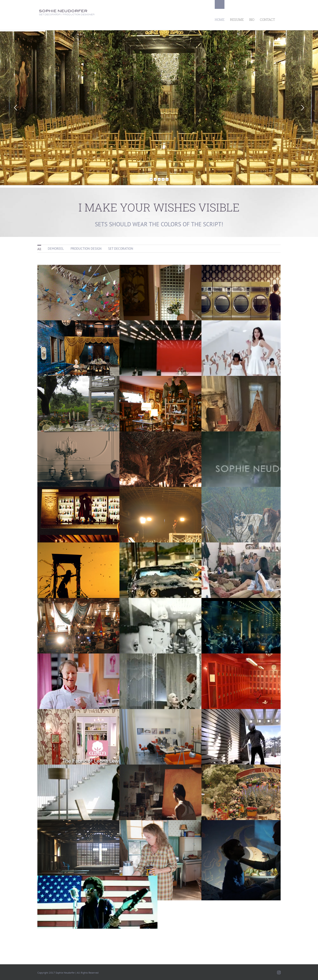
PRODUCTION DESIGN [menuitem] (86, 249)
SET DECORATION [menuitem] (121, 249)
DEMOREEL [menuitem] (56, 249)
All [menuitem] (39, 249)
